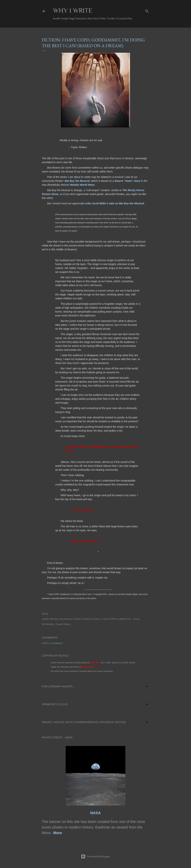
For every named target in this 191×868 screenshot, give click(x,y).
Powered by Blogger (95, 856)
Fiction (96, 619)
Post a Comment (52, 643)
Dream (77, 619)
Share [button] (45, 614)
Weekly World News (82, 185)
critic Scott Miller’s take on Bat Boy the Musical (115, 203)
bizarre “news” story (127, 181)
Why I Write (73, 10)
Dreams (87, 619)
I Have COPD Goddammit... (117, 619)
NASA (96, 813)
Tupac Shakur (63, 624)
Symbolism (48, 624)
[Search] (147, 10)
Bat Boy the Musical (77, 181)
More (58, 833)
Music (136, 619)
